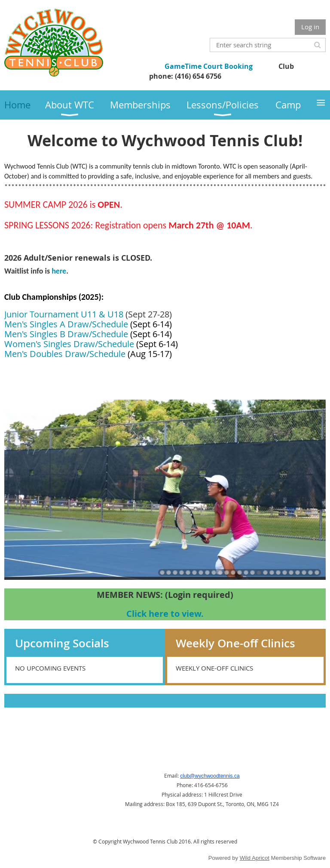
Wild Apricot (255, 858)
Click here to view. (165, 614)
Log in (310, 27)
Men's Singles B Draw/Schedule (66, 334)
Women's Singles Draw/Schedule (69, 344)
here (58, 271)
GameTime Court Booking (209, 66)
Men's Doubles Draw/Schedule (65, 354)
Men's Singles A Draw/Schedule (66, 324)
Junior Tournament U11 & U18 (64, 314)
